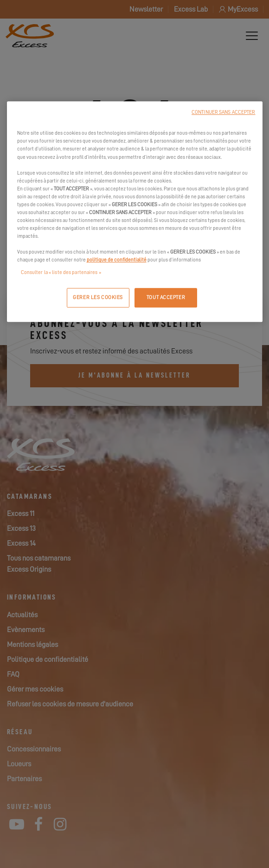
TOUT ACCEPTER (166, 298)
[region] (135, 212)
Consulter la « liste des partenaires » (61, 273)
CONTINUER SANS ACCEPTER (223, 113)
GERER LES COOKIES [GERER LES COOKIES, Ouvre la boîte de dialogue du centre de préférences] (98, 298)
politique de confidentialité (117, 260)
